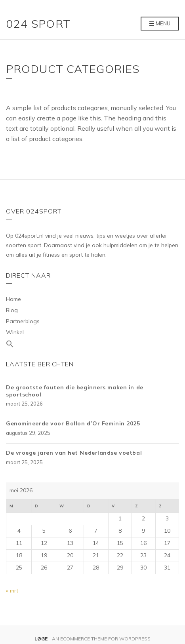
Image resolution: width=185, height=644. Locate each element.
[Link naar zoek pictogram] (92, 344)
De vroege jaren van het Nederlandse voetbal (74, 453)
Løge (42, 639)
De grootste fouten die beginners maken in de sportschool (75, 391)
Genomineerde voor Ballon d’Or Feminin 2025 (73, 423)
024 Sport (38, 24)
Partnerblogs (23, 321)
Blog (12, 310)
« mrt (12, 591)
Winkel (15, 332)
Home (13, 299)
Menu (160, 24)
